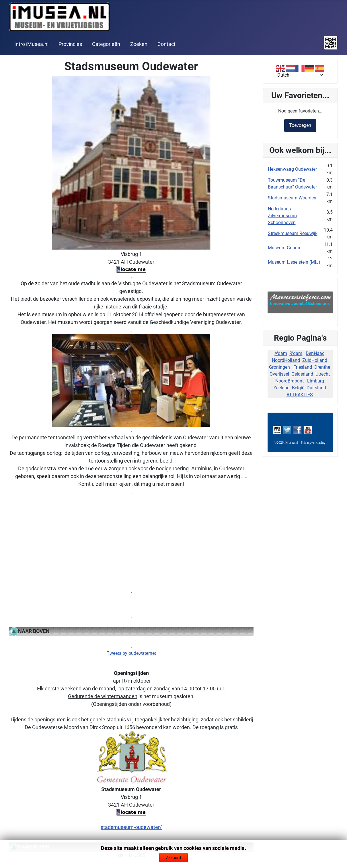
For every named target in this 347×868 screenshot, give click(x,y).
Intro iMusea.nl (31, 44)
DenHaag (315, 353)
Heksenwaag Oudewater (292, 169)
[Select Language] (300, 75)
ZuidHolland (315, 360)
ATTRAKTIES (300, 395)
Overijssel (279, 374)
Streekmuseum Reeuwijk (293, 233)
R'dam (296, 353)
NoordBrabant (290, 381)
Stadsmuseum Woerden (292, 198)
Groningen (279, 367)
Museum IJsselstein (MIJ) (294, 262)
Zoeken (139, 44)
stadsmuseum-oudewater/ (131, 827)
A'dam (281, 353)
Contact (166, 44)
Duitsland (316, 388)
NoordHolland (286, 360)
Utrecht (323, 374)
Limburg (316, 381)
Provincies (70, 44)
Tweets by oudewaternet (131, 653)
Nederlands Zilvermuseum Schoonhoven (282, 216)
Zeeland (281, 388)
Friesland (303, 367)
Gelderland (302, 374)
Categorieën (106, 44)
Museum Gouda (284, 248)
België (298, 388)
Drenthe (322, 367)
